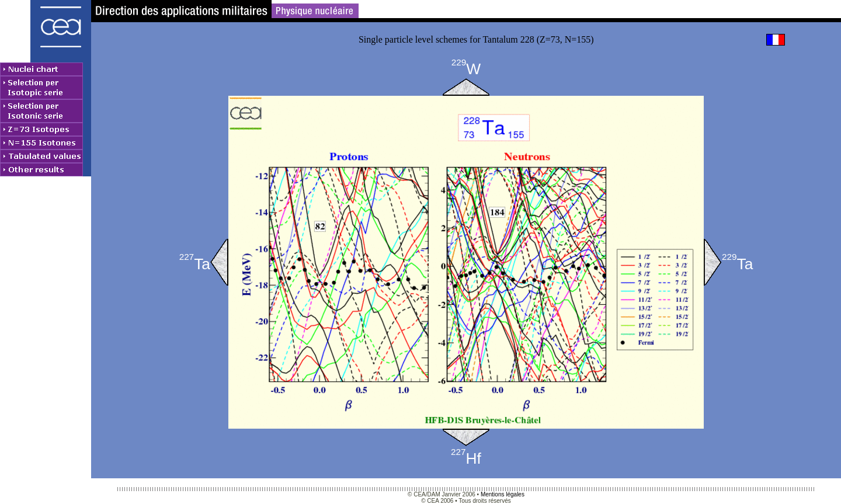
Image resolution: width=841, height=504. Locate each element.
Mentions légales (503, 494)
